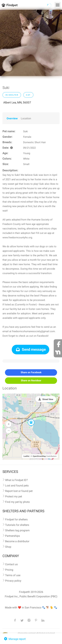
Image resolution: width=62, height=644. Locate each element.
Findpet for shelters (16, 519)
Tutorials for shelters (17, 525)
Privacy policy (13, 581)
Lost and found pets (17, 486)
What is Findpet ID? (16, 480)
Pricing (9, 570)
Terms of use (13, 575)
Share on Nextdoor (31, 381)
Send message (31, 349)
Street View (48, 399)
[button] (29, 419)
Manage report (14, 639)
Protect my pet (14, 496)
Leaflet (26, 456)
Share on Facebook (31, 372)
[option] (31, 43)
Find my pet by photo (17, 502)
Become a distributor (17, 541)
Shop (8, 547)
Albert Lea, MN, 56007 (17, 102)
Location (26, 118)
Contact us (11, 564)
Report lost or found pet (19, 491)
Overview (12, 118)
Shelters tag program (17, 530)
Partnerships (12, 536)
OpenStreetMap (39, 456)
